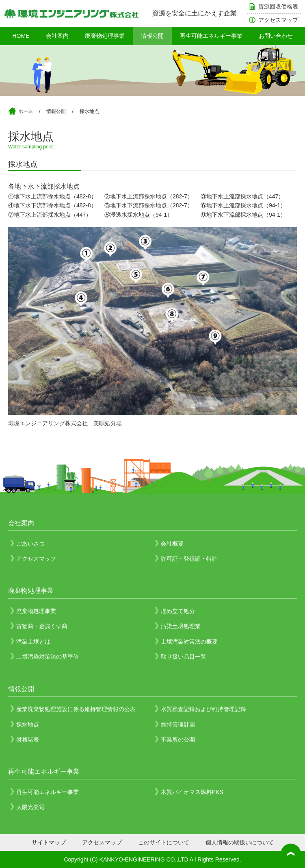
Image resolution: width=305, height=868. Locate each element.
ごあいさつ (30, 544)
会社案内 (57, 36)
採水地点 (89, 111)
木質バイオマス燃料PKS (192, 792)
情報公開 (152, 36)
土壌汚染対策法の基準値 (48, 657)
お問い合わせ (276, 36)
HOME (21, 36)
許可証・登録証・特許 (189, 559)
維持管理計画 (178, 724)
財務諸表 (28, 740)
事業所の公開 (178, 740)
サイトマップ (49, 842)
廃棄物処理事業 (105, 36)
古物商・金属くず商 (42, 626)
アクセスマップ (278, 20)
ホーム (26, 111)
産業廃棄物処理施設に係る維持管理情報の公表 (76, 709)
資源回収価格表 (278, 7)
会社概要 (172, 544)
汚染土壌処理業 (181, 626)
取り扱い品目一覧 (184, 657)
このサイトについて (164, 842)
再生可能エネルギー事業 (211, 36)
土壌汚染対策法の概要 (189, 642)
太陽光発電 (30, 807)
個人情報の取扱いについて (240, 842)
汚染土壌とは (33, 642)
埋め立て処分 (178, 611)
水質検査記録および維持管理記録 (203, 709)
